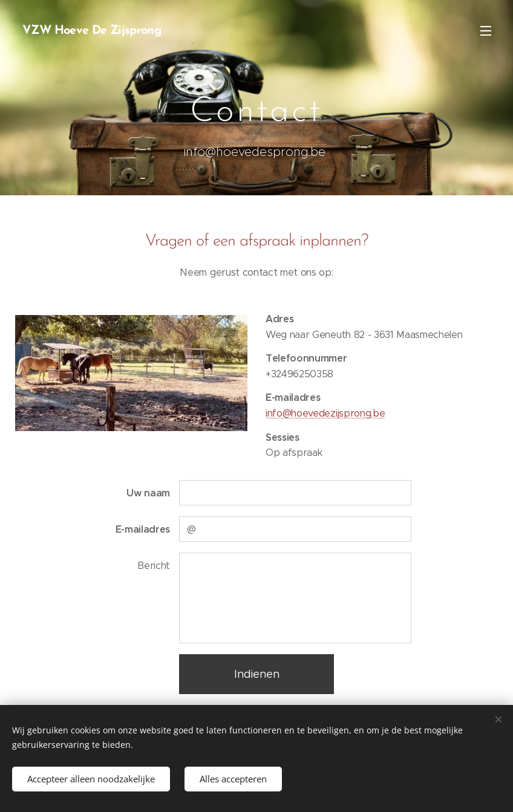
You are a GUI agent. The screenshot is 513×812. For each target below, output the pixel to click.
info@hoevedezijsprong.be (325, 413)
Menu (486, 31)
